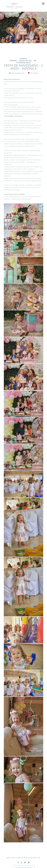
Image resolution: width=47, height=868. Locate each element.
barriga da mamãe (11, 105)
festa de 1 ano (37, 181)
